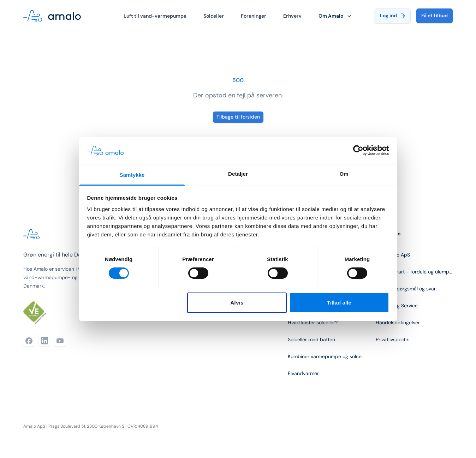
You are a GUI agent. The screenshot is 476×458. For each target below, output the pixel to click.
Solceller (214, 16)
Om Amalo (335, 16)
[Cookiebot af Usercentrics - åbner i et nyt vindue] (358, 150)
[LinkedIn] (44, 341)
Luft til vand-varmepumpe (155, 16)
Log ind (393, 16)
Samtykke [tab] (132, 175)
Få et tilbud (435, 16)
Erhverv (292, 16)
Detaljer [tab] (238, 174)
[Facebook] (29, 341)
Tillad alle (339, 303)
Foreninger (254, 16)
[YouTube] (60, 341)
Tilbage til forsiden (238, 117)
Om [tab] (344, 174)
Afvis (237, 303)
